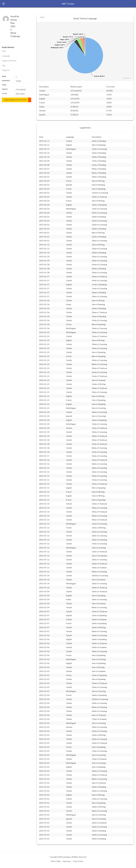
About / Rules (56, 861)
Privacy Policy (78, 861)
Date (4, 51)
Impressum (67, 861)
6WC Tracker (68, 4)
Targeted (6, 70)
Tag (3, 65)
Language (6, 56)
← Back (41, 17)
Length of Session (9, 61)
